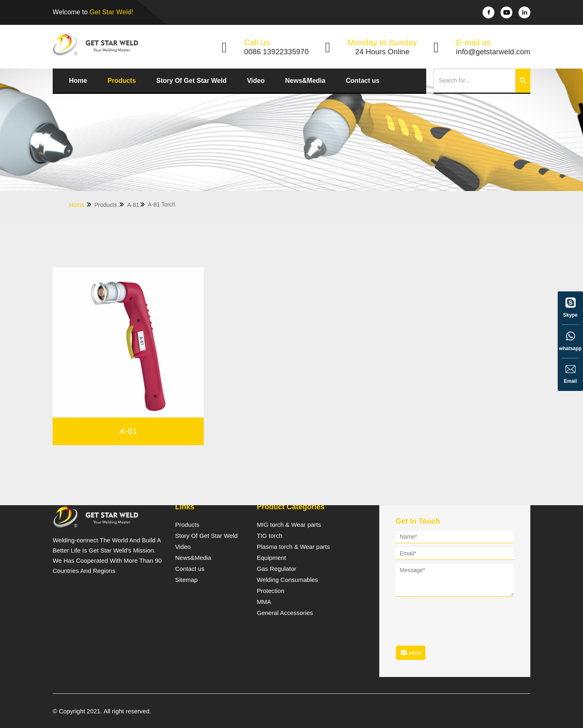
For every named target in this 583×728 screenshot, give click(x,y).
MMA (264, 602)
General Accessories (285, 613)
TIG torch (270, 536)
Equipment (271, 558)
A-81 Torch (161, 204)
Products (121, 81)
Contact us (363, 81)
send (411, 653)
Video (256, 81)
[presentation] (458, 616)
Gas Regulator (277, 569)
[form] (455, 597)
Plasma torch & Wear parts (293, 547)
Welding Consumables (287, 580)
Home (78, 81)
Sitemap (186, 580)
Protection (271, 591)
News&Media (305, 81)
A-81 (136, 205)
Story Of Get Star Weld (191, 81)
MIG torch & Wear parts (289, 525)
